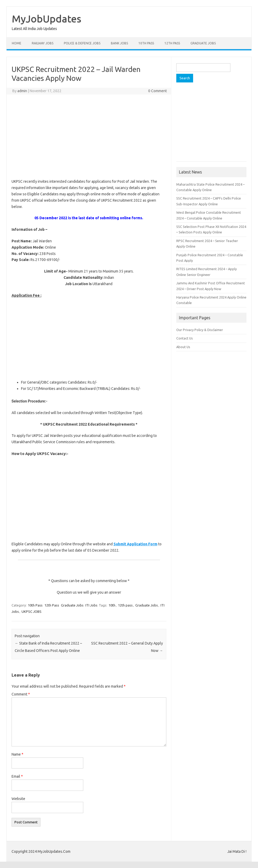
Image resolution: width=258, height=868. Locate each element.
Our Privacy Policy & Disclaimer (200, 330)
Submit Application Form (135, 544)
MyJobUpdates (47, 19)
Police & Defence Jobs (82, 43)
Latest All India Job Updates (34, 29)
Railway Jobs (43, 43)
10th (112, 605)
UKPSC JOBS (32, 611)
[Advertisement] (89, 137)
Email (17, 776)
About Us (183, 347)
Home (17, 43)
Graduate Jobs (203, 43)
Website (18, 799)
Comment (21, 694)
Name (17, 754)
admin (22, 91)
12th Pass (172, 43)
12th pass (125, 605)
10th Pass (146, 43)
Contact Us (185, 338)
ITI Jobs (91, 605)
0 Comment (158, 91)
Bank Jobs (119, 43)
